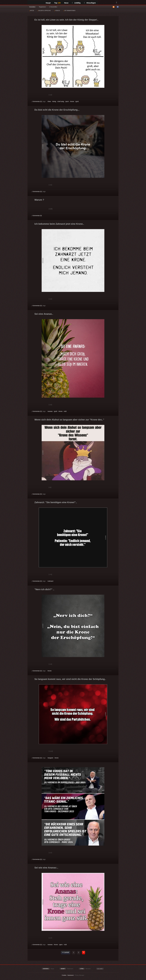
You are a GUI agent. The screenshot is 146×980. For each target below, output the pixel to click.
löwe (49, 101)
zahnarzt (51, 581)
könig (54, 101)
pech (67, 101)
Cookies (64, 975)
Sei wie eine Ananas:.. (46, 868)
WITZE (32, 11)
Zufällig (76, 3)
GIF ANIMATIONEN (69, 11)
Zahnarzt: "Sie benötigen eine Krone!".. (56, 502)
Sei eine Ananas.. (44, 314)
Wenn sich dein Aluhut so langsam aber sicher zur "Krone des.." (69, 420)
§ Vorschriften (53, 7)
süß (65, 411)
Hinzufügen (90, 3)
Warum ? (39, 200)
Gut (34, 95)
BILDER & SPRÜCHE (44, 11)
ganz (61, 945)
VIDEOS (57, 11)
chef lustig (61, 101)
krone (72, 101)
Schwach (43, 95)
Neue (66, 3)
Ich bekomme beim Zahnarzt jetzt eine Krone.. (59, 224)
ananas (50, 411)
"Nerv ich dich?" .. (44, 589)
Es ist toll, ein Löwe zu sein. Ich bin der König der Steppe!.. (66, 20)
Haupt (48, 3)
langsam (51, 758)
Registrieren (42, 7)
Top (57, 3)
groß (77, 101)
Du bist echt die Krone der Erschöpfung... (57, 110)
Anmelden (32, 7)
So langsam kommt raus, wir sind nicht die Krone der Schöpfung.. (70, 679)
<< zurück (66, 952)
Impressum (70, 975)
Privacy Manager (80, 975)
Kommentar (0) (37, 101)
